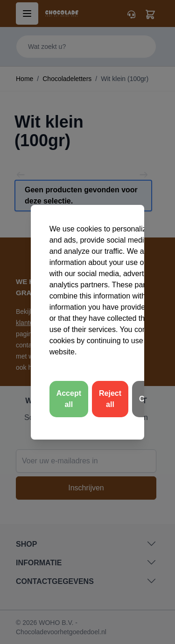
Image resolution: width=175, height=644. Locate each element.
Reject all (110, 399)
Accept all (69, 399)
